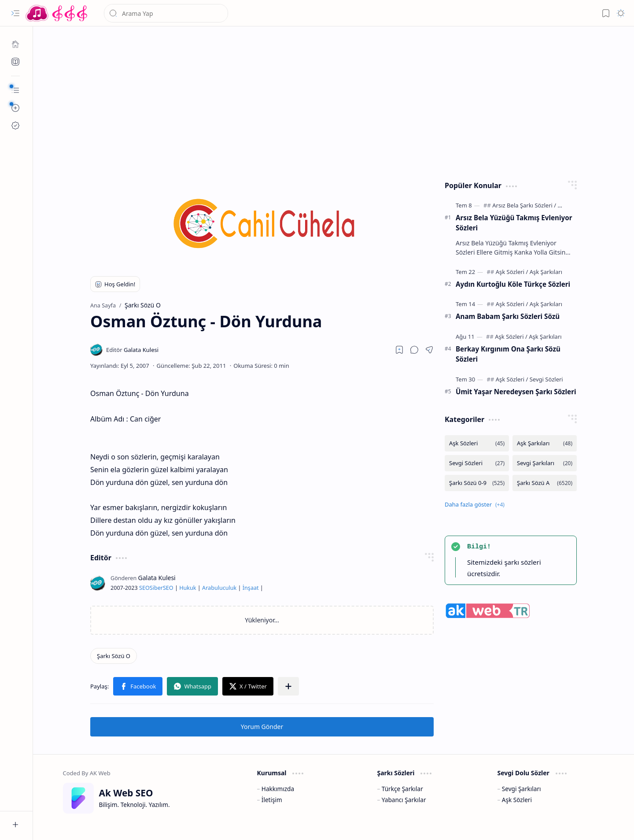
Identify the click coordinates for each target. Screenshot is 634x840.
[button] (15, 13)
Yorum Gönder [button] (262, 727)
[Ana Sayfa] (15, 44)
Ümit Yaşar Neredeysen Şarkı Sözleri (516, 392)
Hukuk (188, 588)
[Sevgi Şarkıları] (545, 463)
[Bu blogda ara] (166, 13)
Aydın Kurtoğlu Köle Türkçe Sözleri (513, 284)
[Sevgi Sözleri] (546, 379)
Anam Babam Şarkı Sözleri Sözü (508, 316)
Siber (156, 588)
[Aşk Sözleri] (512, 272)
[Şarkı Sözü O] (114, 656)
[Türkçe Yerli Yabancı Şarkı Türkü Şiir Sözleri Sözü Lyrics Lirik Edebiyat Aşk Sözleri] (57, 13)
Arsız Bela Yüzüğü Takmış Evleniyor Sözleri (514, 223)
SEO (144, 588)
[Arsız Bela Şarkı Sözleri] (524, 205)
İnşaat (251, 588)
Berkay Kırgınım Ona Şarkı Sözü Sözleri (508, 354)
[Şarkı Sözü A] (545, 483)
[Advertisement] (334, 101)
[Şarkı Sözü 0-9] (477, 483)
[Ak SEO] (15, 62)
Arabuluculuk (219, 588)
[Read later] (399, 350)
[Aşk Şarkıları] (546, 272)
